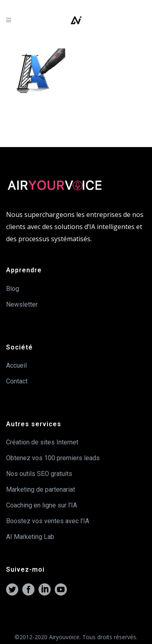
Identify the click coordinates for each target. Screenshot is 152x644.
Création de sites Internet (42, 442)
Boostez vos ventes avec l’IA (48, 521)
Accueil (16, 365)
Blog (13, 289)
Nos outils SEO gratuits (39, 474)
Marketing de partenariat (41, 489)
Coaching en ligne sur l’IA (42, 505)
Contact (17, 381)
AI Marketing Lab (30, 537)
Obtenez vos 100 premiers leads (53, 458)
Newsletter (22, 304)
